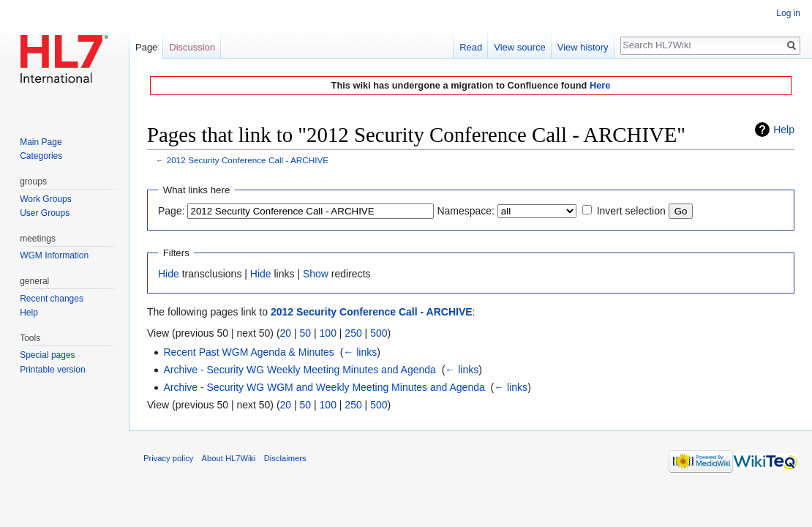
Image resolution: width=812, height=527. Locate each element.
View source (520, 47)
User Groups (45, 213)
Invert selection (631, 211)
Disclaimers (285, 458)
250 (353, 333)
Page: (172, 211)
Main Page (41, 142)
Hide (169, 274)
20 (286, 333)
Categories (41, 156)
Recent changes (52, 299)
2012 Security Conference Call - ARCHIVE (248, 160)
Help (784, 130)
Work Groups (45, 199)
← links (360, 352)
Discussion (192, 47)
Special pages (47, 355)
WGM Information (54, 255)
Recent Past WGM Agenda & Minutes (248, 352)
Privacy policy (168, 458)
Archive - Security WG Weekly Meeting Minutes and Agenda (299, 370)
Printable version (52, 370)
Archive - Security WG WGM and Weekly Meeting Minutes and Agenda (324, 387)
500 (379, 333)
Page (146, 47)
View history (583, 47)
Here (600, 85)
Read (471, 47)
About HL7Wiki (229, 458)
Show (316, 274)
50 (306, 333)
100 (328, 333)
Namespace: (466, 211)
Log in (788, 13)
